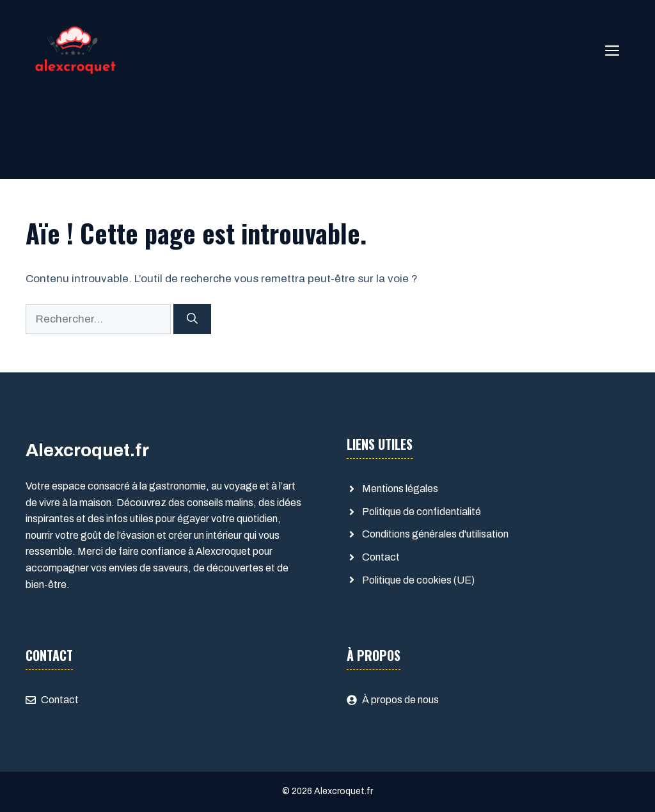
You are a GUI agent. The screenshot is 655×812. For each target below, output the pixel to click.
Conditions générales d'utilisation (435, 534)
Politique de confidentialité (422, 512)
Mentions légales (400, 489)
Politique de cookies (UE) (418, 580)
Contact (381, 557)
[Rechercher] (192, 319)
